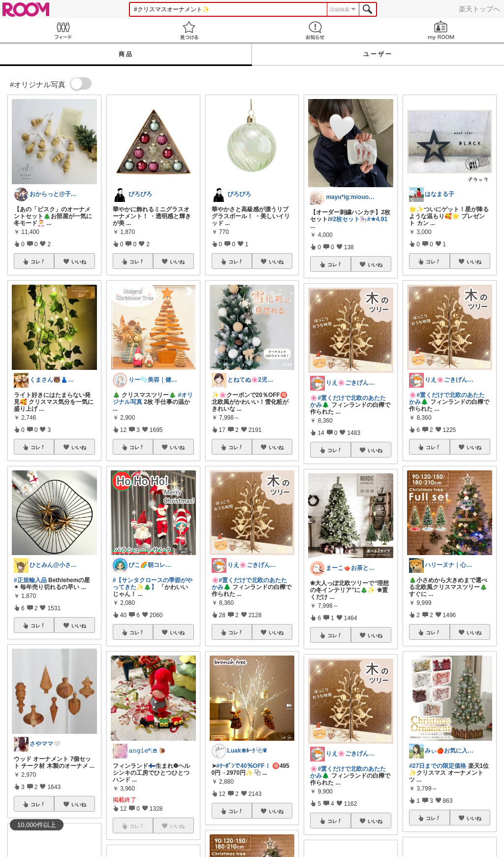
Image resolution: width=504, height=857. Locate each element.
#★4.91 (377, 219)
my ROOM (441, 30)
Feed (63, 30)
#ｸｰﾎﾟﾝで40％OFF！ (244, 766)
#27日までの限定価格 (438, 766)
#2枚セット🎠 (348, 219)
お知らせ (315, 30)
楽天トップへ (479, 9)
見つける (189, 30)
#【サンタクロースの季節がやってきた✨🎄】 (153, 584)
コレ (38, 262)
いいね (79, 262)
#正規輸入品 (30, 580)
